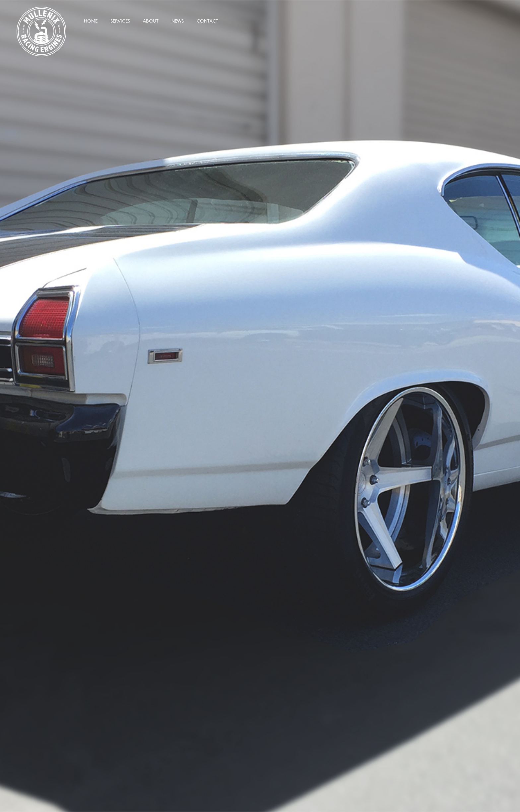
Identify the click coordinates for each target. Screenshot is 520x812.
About (151, 21)
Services (120, 21)
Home (91, 21)
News (178, 21)
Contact (207, 21)
